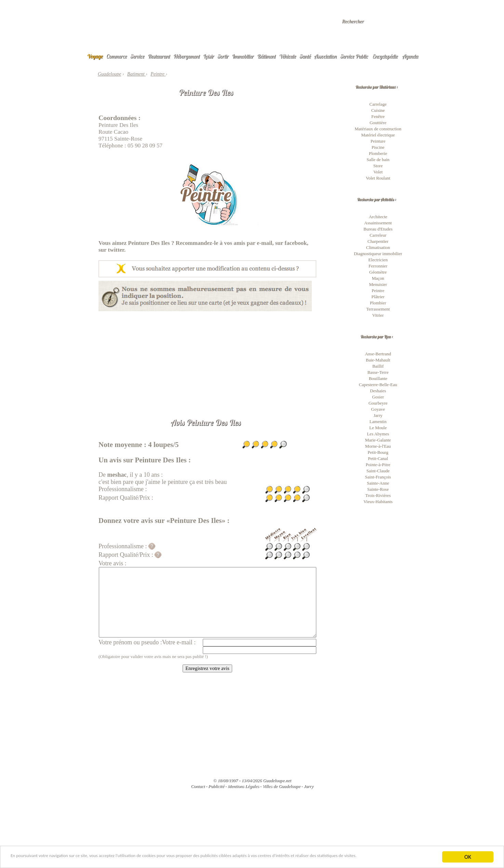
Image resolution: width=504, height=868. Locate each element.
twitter (116, 250)
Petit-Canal (378, 458)
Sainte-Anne (378, 483)
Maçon (378, 278)
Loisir (209, 56)
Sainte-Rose (378, 489)
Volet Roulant (378, 178)
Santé (305, 56)
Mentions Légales (243, 786)
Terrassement (378, 309)
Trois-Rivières (378, 495)
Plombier (378, 303)
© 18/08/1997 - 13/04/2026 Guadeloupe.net (252, 780)
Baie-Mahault (378, 360)
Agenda (410, 56)
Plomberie (378, 153)
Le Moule (378, 428)
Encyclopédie (385, 56)
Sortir (223, 56)
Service (137, 56)
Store (378, 166)
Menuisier (378, 284)
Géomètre (378, 272)
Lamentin (378, 422)
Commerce (117, 56)
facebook (296, 243)
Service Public (354, 56)
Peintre (378, 291)
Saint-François (378, 477)
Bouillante (378, 378)
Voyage (95, 56)
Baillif (378, 366)
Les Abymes (378, 434)
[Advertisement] (207, 359)
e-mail (264, 243)
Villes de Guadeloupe (281, 786)
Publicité (216, 786)
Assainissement (378, 223)
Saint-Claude (378, 471)
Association (326, 56)
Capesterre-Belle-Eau (378, 385)
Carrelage (378, 104)
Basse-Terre (378, 372)
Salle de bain (378, 160)
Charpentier (378, 241)
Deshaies (378, 391)
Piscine (378, 147)
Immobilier (243, 56)
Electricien (378, 260)
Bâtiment (266, 56)
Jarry (378, 415)
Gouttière (378, 123)
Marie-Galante (378, 440)
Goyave (378, 409)
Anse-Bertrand (378, 354)
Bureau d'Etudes (378, 229)
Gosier (378, 397)
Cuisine (378, 110)
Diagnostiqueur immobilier (378, 254)
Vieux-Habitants (378, 502)
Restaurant (159, 56)
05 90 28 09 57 (145, 146)
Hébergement (187, 56)
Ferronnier (378, 266)
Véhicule (288, 56)
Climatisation (378, 247)
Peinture (378, 141)
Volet (378, 172)
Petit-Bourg (378, 452)
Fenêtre (378, 116)
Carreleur (378, 235)
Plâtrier (378, 297)
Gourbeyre (378, 403)
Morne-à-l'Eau (378, 446)
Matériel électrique (378, 135)
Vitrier (378, 315)
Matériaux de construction (378, 129)
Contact (198, 786)
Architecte (378, 217)
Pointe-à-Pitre (378, 465)
